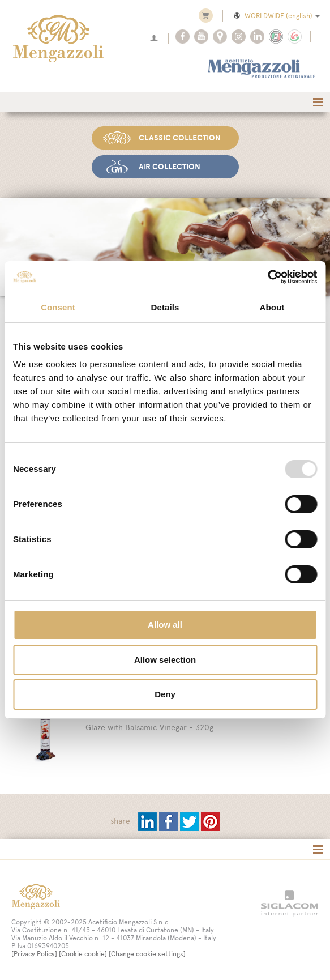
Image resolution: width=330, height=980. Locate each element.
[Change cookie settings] (147, 953)
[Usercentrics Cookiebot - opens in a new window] (267, 277)
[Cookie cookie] (83, 953)
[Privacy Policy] (34, 953)
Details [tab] (165, 307)
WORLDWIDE (276, 16)
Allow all (165, 625)
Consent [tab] (58, 307)
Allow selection (165, 660)
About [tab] (272, 307)
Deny (165, 694)
